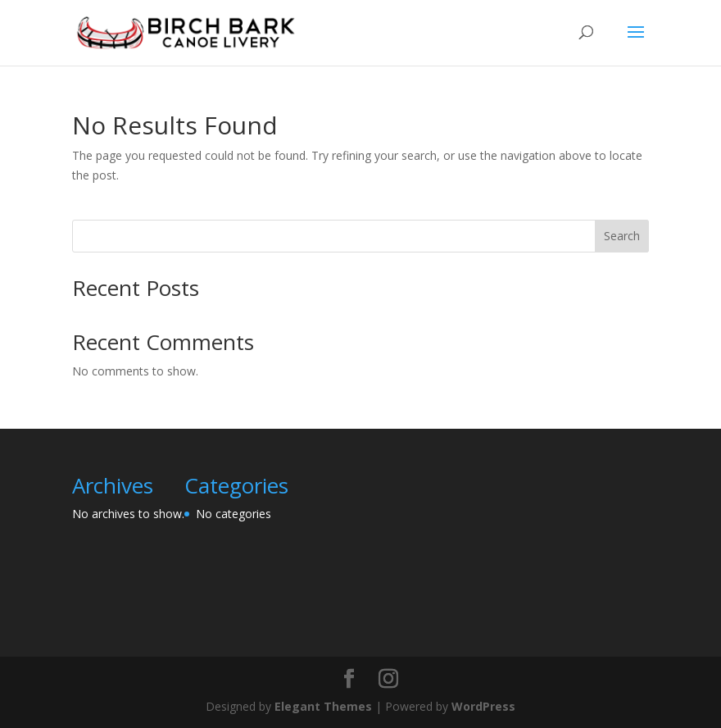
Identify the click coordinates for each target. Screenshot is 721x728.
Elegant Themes (323, 706)
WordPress (483, 706)
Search (622, 236)
